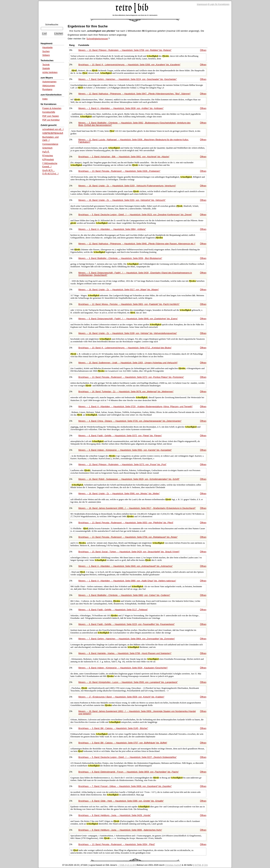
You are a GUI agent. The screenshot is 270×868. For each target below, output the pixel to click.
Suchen (46, 51)
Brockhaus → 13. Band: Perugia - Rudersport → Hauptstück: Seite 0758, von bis (128, 537)
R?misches (48, 156)
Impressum (202, 4)
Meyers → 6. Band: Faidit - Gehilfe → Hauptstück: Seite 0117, (113, 610)
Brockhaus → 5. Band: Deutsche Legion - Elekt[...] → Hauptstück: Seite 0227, (127, 757)
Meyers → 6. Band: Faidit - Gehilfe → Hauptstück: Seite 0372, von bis (120, 436)
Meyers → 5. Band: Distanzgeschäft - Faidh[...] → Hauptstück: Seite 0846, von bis (128, 319)
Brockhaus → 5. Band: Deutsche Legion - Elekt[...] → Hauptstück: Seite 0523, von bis (135, 215)
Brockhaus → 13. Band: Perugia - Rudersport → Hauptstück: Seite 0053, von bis (126, 523)
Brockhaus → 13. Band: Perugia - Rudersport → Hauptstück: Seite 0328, (119, 171)
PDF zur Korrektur (51, 120)
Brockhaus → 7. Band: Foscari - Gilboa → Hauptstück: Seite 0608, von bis (125, 786)
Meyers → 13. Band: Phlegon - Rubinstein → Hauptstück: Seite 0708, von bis (125, 50)
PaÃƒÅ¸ (46, 152)
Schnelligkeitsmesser (97, 39)
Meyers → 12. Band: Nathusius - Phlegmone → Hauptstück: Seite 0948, (137, 244)
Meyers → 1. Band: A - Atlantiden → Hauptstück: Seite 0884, (112, 229)
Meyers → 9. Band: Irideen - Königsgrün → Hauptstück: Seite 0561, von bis (125, 450)
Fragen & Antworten (52, 108)
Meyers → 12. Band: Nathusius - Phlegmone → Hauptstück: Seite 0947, (134, 94)
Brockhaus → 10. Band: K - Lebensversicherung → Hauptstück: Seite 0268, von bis (129, 65)
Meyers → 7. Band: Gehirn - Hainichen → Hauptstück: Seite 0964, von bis (127, 639)
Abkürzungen (49, 86)
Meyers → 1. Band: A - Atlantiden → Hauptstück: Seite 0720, (136, 407)
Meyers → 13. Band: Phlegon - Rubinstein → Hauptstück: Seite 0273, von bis (122, 465)
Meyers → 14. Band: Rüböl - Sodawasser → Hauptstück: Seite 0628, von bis (129, 479)
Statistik (46, 68)
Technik (46, 65)
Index (45, 99)
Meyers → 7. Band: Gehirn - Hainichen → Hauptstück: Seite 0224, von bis (128, 79)
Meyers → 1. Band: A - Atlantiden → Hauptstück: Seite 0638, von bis (121, 108)
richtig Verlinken (50, 72)
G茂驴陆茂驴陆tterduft (53, 133)
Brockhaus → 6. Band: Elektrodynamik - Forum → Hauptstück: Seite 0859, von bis (129, 772)
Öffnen (203, 50)
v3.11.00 (131, 865)
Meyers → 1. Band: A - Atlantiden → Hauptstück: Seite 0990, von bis (127, 581)
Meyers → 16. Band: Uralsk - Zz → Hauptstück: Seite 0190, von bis (128, 333)
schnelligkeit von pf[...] (53, 129)
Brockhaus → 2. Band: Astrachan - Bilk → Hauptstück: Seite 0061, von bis (124, 157)
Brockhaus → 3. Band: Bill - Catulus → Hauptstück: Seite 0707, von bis (123, 743)
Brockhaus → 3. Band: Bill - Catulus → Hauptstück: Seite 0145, (113, 728)
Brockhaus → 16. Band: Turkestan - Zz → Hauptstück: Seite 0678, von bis (126, 392)
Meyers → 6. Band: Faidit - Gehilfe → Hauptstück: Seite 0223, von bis (126, 624)
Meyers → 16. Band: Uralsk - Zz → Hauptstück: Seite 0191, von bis (122, 200)
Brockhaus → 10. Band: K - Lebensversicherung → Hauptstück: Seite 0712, (125, 348)
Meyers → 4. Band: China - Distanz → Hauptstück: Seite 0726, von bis (130, 421)
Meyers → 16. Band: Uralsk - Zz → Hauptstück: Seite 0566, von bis (119, 494)
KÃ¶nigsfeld (48, 160)
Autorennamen (49, 82)
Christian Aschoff (173, 865)
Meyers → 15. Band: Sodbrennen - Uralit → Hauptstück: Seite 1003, (128, 363)
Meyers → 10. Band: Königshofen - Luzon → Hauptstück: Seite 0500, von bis (128, 682)
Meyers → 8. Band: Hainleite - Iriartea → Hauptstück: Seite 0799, (125, 653)
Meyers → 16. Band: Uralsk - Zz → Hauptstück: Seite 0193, (127, 186)
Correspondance (50, 144)
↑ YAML (121, 865)
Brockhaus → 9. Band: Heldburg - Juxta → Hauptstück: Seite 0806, (120, 830)
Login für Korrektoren (219, 4)
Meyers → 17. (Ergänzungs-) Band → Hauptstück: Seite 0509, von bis (121, 697)
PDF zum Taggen (51, 116)
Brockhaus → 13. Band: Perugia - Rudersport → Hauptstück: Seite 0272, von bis (131, 377)
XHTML (198, 865)
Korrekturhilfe (49, 112)
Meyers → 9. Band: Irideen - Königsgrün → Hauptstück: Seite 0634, (123, 668)
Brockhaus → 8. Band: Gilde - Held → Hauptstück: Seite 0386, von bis (121, 801)
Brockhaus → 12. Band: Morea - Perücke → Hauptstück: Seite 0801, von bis (129, 304)
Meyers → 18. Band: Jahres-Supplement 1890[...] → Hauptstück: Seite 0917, (137, 508)
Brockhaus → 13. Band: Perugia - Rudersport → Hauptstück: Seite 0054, (117, 844)
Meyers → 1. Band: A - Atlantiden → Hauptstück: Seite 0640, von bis (126, 566)
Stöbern (46, 55)
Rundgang (47, 89)
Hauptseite (48, 47)
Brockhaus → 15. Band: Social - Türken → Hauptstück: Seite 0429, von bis (129, 552)
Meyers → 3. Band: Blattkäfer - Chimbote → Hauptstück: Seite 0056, (120, 258)
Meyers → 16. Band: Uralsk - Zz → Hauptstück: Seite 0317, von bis (119, 290)
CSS (206, 865)
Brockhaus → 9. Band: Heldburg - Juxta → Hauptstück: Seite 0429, (115, 815)
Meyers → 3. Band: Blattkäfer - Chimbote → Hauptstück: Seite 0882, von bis (124, 595)
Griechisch (47, 148)
